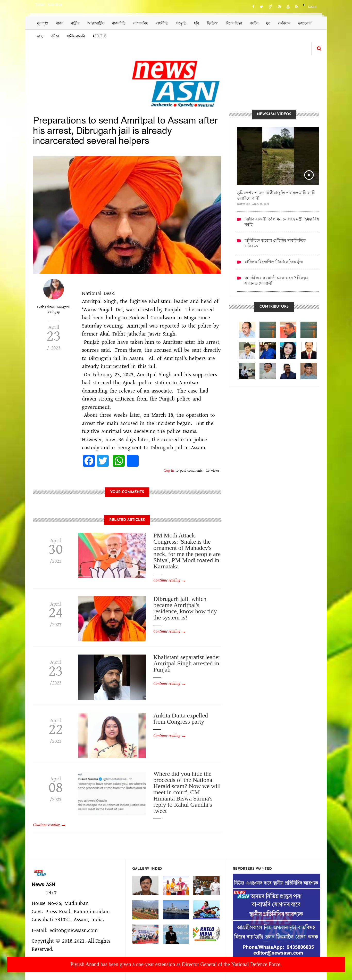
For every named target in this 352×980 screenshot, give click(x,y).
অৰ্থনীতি (162, 23)
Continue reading (167, 580)
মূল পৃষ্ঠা (43, 23)
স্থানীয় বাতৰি (76, 36)
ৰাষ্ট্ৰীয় (75, 23)
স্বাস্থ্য (40, 36)
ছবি (197, 23)
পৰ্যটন (254, 23)
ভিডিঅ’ (212, 23)
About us (100, 36)
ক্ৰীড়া (55, 36)
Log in (169, 471)
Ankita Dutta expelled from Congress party (181, 718)
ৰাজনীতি (119, 23)
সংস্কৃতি (181, 23)
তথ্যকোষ (305, 23)
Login (312, 7)
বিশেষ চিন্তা (234, 23)
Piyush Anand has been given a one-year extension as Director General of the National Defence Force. (176, 964)
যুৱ (268, 23)
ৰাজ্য (60, 23)
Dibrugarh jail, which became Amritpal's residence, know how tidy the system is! (185, 608)
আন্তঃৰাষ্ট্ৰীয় (96, 23)
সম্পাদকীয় (141, 23)
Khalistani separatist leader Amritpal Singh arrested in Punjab (187, 663)
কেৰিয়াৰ (284, 23)
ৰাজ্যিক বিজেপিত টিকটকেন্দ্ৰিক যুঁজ (274, 262)
